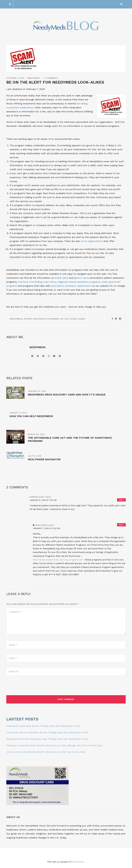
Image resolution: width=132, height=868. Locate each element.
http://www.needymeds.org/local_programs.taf (58, 560)
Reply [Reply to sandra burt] (121, 500)
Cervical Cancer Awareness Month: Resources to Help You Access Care (46, 752)
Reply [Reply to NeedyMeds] (121, 525)
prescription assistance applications (71, 286)
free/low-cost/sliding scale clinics (37, 282)
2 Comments (51, 78)
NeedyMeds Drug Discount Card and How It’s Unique (67, 395)
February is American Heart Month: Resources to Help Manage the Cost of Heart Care (54, 745)
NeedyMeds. (78, 862)
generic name (81, 278)
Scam (73, 319)
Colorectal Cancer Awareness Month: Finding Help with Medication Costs (47, 732)
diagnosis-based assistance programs (79, 282)
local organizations (91, 241)
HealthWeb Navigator (44, 459)
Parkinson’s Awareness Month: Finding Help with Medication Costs (43, 726)
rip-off (64, 319)
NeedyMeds (34, 78)
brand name (61, 278)
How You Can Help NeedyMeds (31, 416)
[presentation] (32, 687)
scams (81, 319)
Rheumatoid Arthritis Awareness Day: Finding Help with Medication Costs (47, 739)
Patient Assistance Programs (41, 319)
